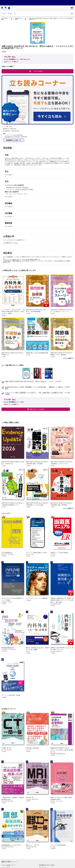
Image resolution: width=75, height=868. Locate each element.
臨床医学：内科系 (18, 19)
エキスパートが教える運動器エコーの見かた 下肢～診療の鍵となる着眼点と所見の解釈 (34, 394)
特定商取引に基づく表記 (47, 865)
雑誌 (12, 19)
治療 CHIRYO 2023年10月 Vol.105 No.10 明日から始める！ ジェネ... (30, 382)
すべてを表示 (68, 358)
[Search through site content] (35, 13)
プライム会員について (8, 865)
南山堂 (4, 52)
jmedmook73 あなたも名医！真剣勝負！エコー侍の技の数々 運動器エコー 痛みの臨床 (34, 388)
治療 (25, 19)
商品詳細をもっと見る (12, 140)
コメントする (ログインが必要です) (14, 240)
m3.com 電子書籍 (5, 19)
